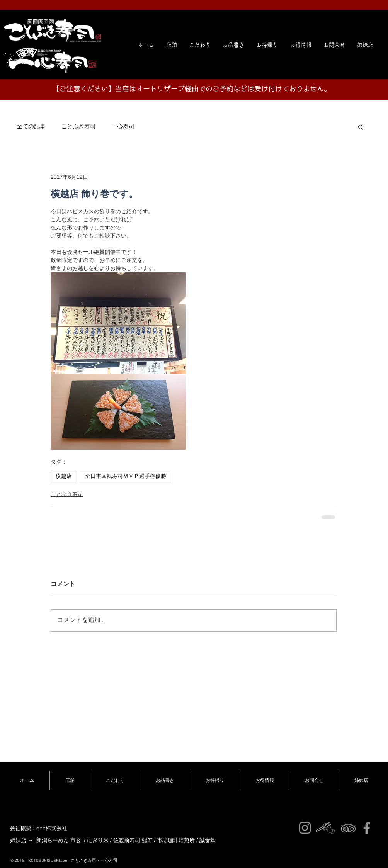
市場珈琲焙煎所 (176, 840)
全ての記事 (31, 127)
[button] (365, 45)
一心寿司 (123, 127)
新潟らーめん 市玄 (59, 840)
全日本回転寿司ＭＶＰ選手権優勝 (126, 476)
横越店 (64, 476)
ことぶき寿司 (78, 127)
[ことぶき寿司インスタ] (305, 828)
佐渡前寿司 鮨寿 (133, 840)
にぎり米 (98, 840)
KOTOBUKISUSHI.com (48, 861)
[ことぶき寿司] (348, 828)
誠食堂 (208, 840)
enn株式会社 (52, 828)
